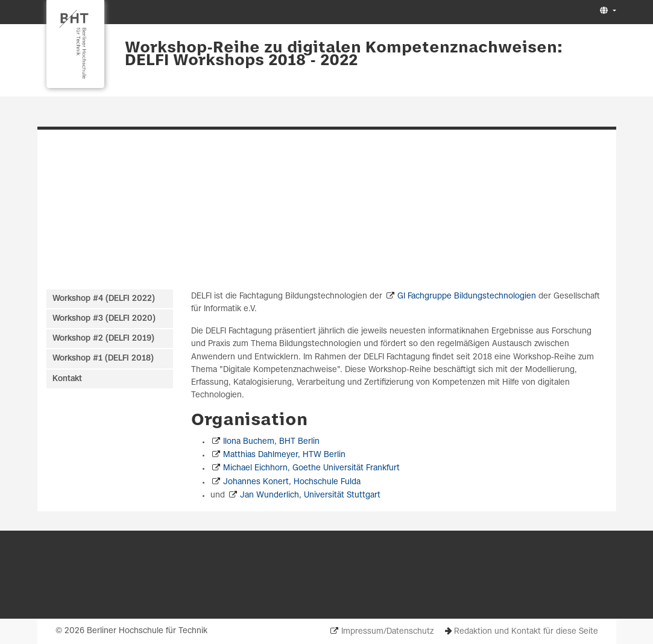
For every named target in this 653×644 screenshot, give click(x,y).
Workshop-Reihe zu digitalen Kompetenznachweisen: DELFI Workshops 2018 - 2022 (344, 55)
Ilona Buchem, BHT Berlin (271, 442)
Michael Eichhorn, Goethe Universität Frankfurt (311, 468)
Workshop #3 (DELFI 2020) (104, 319)
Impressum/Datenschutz (387, 632)
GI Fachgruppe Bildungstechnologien (467, 296)
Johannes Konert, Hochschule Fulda (292, 482)
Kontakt (67, 379)
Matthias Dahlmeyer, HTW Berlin (284, 455)
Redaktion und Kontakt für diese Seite (526, 632)
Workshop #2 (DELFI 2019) (103, 339)
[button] (606, 11)
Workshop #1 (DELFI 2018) (103, 358)
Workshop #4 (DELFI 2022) (104, 299)
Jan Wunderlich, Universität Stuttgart (310, 495)
